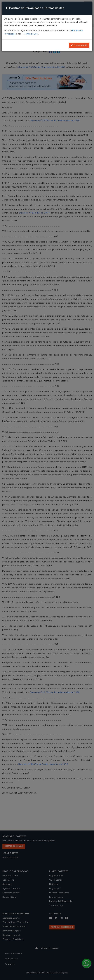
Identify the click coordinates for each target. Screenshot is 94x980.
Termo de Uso (31, 34)
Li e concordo (79, 45)
